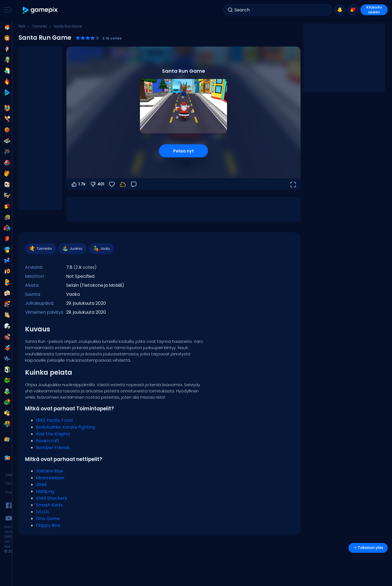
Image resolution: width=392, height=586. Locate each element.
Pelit (22, 26)
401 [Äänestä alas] (97, 184)
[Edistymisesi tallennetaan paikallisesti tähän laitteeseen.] (123, 184)
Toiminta (39, 26)
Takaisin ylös (368, 548)
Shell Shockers (51, 498)
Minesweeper (50, 478)
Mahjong (45, 491)
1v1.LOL (43, 512)
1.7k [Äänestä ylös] (78, 184)
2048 (41, 485)
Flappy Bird (48, 525)
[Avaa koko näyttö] (293, 184)
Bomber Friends (53, 448)
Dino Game (48, 519)
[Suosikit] (112, 184)
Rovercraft (48, 441)
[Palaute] (134, 184)
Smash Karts (49, 505)
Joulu (101, 249)
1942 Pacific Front (55, 420)
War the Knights (53, 434)
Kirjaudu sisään (374, 10)
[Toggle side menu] (7, 10)
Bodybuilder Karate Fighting (65, 427)
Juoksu (72, 249)
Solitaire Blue (50, 471)
